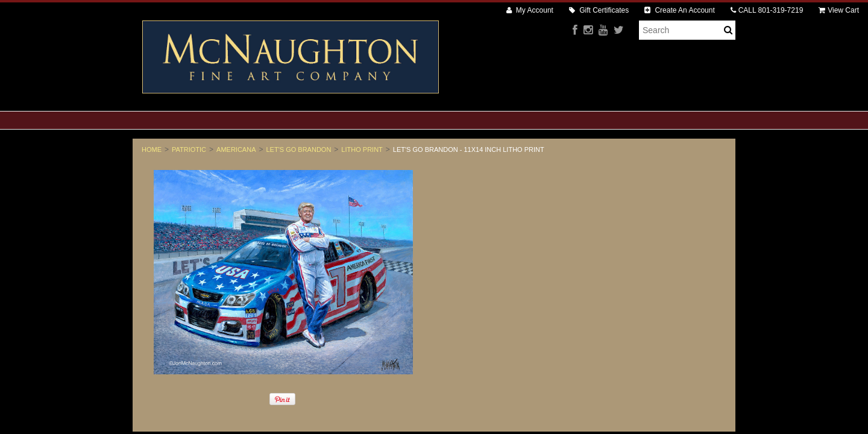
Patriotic (189, 149)
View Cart (839, 10)
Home (152, 149)
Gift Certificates (599, 10)
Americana (236, 149)
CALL (767, 10)
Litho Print (362, 149)
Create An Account (680, 10)
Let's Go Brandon (299, 149)
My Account (530, 10)
